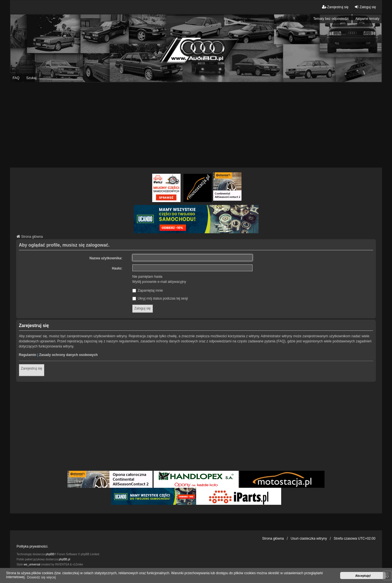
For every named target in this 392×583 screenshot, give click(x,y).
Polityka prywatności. (33, 546)
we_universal (32, 564)
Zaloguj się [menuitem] (365, 7)
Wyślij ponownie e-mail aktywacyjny (159, 282)
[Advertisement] (196, 125)
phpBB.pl (64, 559)
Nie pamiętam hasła (147, 277)
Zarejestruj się (32, 368)
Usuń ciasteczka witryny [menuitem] (309, 539)
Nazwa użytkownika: (106, 258)
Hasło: (117, 268)
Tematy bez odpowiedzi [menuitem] (331, 19)
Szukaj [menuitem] (31, 78)
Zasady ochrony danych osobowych (68, 355)
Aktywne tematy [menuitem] (367, 19)
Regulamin (28, 355)
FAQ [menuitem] (16, 78)
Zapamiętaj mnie (148, 291)
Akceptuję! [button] (363, 576)
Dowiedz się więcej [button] (41, 577)
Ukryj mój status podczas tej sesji (160, 298)
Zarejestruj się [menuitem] (335, 7)
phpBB (50, 554)
